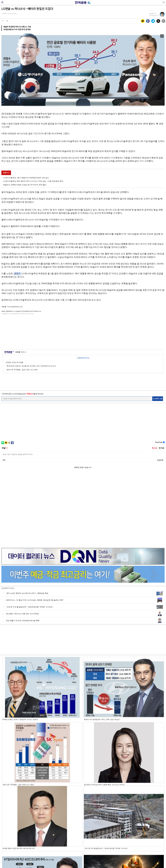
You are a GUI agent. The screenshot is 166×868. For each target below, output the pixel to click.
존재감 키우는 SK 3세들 (15, 362)
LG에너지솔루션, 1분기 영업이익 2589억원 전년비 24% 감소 (26, 178)
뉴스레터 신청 (158, 399)
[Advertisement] (83, 331)
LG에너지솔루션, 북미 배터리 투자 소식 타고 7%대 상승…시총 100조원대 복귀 (33, 181)
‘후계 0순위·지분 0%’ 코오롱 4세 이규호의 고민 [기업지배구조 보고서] (31, 366)
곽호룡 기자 (20, 352)
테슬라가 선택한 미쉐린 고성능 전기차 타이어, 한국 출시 (25, 185)
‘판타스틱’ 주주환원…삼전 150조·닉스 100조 (22, 370)
